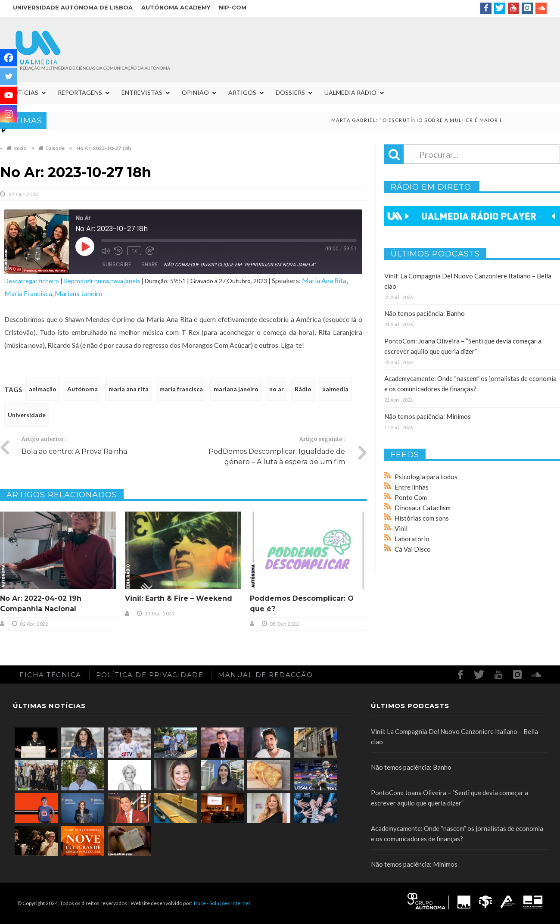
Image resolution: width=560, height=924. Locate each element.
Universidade (27, 415)
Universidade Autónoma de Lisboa (73, 7)
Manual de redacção (265, 675)
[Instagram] (9, 114)
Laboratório (412, 539)
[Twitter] (9, 76)
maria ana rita (129, 389)
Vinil (401, 528)
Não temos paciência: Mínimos (428, 416)
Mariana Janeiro (79, 293)
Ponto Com (411, 497)
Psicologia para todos (426, 477)
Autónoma (82, 389)
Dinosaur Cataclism (423, 508)
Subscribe (117, 264)
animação (43, 389)
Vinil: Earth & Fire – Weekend (179, 598)
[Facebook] (9, 58)
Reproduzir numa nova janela (102, 281)
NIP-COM (233, 7)
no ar (277, 389)
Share (149, 264)
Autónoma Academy (176, 7)
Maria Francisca (28, 293)
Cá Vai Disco (413, 549)
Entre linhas (412, 487)
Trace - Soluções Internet (222, 903)
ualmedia (335, 389)
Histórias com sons (422, 518)
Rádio (303, 389)
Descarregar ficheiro (32, 281)
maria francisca (181, 389)
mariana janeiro (236, 389)
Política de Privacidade (150, 675)
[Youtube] (9, 95)
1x (134, 251)
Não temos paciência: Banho (425, 313)
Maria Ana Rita (324, 280)
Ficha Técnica (50, 675)
